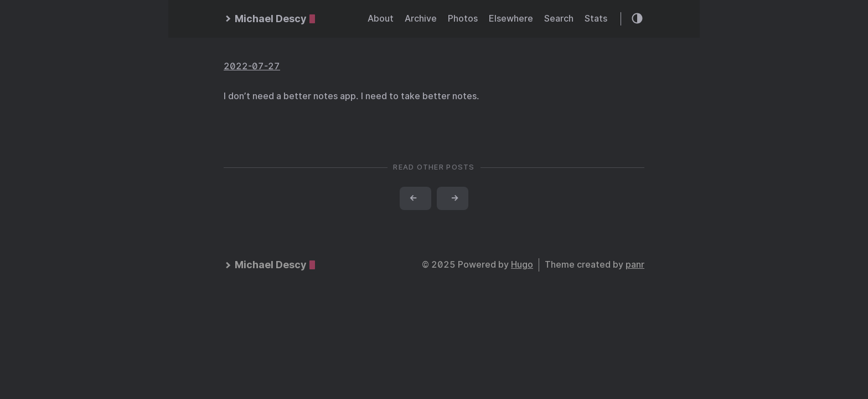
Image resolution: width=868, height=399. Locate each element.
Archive (421, 19)
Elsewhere (511, 19)
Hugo (522, 265)
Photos (463, 19)
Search (559, 19)
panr (635, 265)
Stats (596, 19)
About (381, 19)
